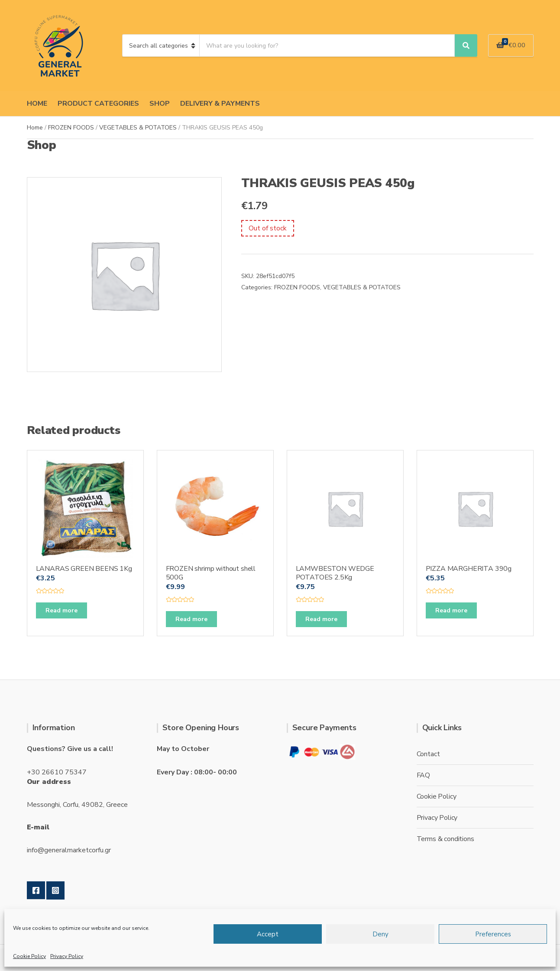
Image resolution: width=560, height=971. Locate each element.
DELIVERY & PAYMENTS (220, 104)
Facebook (36, 890)
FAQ (424, 775)
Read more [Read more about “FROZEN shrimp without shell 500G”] (191, 619)
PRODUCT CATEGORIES (98, 104)
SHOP (160, 104)
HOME (37, 104)
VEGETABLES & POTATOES (138, 128)
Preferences (493, 934)
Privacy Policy (67, 956)
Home (35, 128)
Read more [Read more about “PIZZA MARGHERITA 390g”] (451, 610)
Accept (268, 934)
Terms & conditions (445, 839)
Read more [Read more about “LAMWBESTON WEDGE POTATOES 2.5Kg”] (321, 619)
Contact (428, 754)
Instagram (55, 890)
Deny (380, 934)
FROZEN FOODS (71, 128)
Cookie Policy (29, 956)
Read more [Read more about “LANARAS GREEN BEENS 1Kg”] (62, 610)
